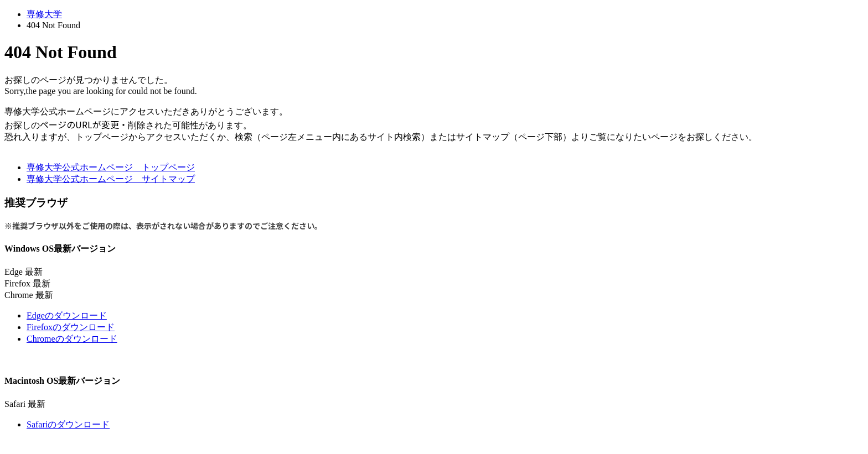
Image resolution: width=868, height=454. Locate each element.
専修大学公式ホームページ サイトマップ (111, 179)
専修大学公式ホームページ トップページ (111, 167)
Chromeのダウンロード (72, 339)
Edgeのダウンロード (67, 315)
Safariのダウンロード (68, 424)
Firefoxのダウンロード (71, 327)
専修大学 (44, 14)
